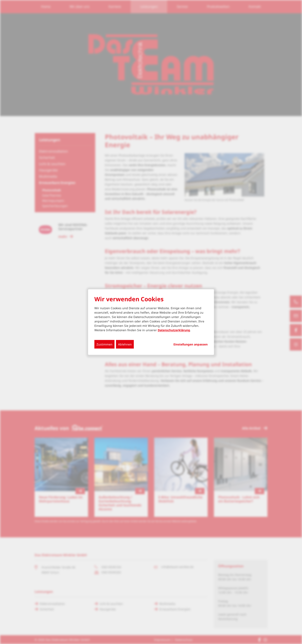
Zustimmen (104, 344)
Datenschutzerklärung (174, 330)
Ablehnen (125, 344)
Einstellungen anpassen (191, 344)
